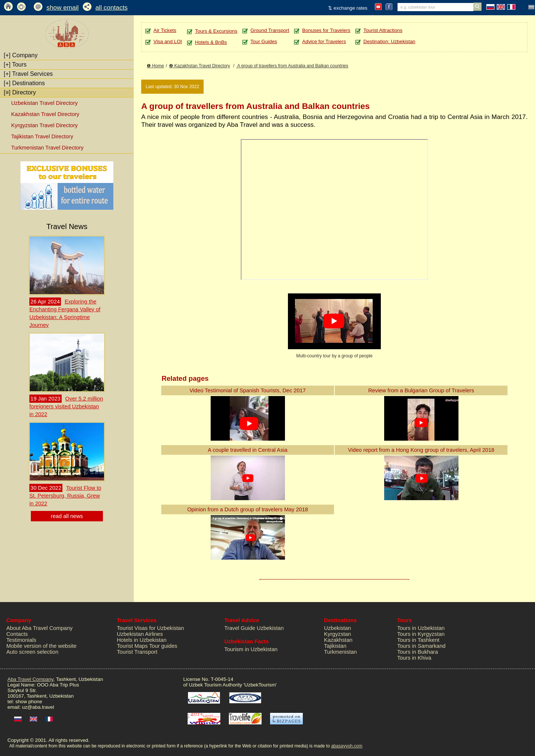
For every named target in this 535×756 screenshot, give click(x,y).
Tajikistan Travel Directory (42, 136)
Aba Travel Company (30, 679)
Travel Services (28, 74)
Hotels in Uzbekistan (142, 640)
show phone (29, 702)
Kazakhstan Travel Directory (45, 114)
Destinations (24, 83)
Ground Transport (270, 30)
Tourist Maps (132, 646)
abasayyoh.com (347, 746)
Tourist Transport (137, 652)
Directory (20, 92)
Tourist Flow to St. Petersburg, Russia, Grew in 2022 (65, 496)
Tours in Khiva (414, 658)
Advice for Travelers (324, 41)
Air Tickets (165, 30)
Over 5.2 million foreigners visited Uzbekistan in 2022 (66, 406)
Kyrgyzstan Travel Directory (44, 125)
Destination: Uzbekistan (389, 41)
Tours (15, 65)
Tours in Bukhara (418, 652)
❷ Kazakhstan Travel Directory (200, 66)
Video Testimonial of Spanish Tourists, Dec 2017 (248, 390)
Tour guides (163, 646)
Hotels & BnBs (211, 42)
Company (21, 55)
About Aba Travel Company (39, 628)
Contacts (17, 634)
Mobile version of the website (41, 646)
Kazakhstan (338, 640)
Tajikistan (335, 646)
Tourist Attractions (383, 30)
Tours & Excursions (216, 31)
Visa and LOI (168, 41)
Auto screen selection (32, 652)
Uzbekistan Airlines (140, 634)
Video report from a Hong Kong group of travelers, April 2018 (421, 450)
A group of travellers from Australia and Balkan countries (292, 66)
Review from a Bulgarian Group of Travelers (421, 390)
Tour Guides (264, 41)
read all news (67, 516)
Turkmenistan (340, 652)
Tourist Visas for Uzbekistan (151, 628)
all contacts (112, 7)
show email (63, 7)
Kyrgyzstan (338, 634)
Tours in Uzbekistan (421, 628)
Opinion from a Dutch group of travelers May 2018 (248, 509)
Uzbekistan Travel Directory (44, 103)
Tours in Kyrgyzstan (421, 634)
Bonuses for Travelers (326, 30)
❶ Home (155, 66)
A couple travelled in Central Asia (247, 450)
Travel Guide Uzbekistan (254, 628)
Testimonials (21, 640)
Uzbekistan (338, 628)
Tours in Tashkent (418, 640)
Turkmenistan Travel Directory (47, 148)
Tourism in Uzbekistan (251, 649)
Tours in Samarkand (421, 646)
